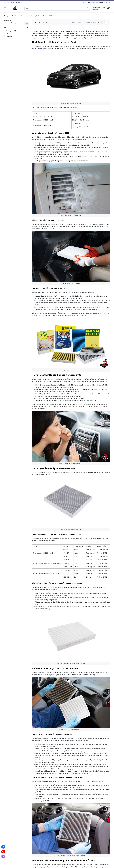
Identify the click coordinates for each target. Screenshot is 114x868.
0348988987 (90, 2)
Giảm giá (10, 36)
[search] (57, 8)
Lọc (27, 24)
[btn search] (88, 8)
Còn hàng (10, 34)
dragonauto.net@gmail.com (103, 2)
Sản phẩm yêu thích (15, 2)
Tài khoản (7, 2)
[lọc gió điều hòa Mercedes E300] (59, 38)
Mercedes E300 (42, 49)
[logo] (15, 8)
